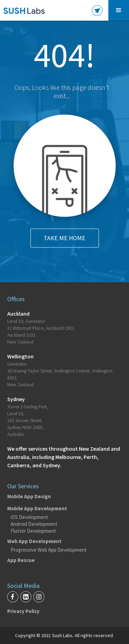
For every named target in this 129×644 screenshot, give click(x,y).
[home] (22, 7)
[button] (119, 10)
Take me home (64, 238)
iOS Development (29, 517)
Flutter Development (33, 531)
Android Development (34, 524)
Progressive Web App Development (49, 550)
